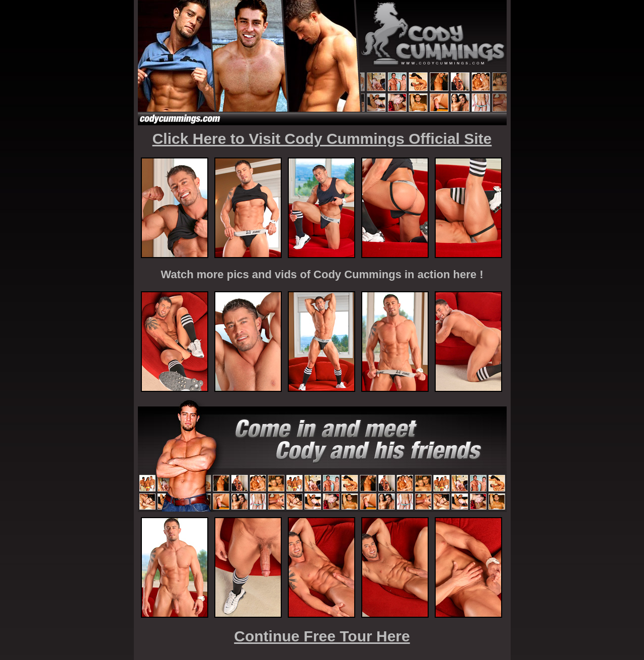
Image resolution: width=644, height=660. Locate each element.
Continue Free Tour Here (322, 636)
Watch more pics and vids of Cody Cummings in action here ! (322, 274)
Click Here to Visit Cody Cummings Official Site (322, 139)
